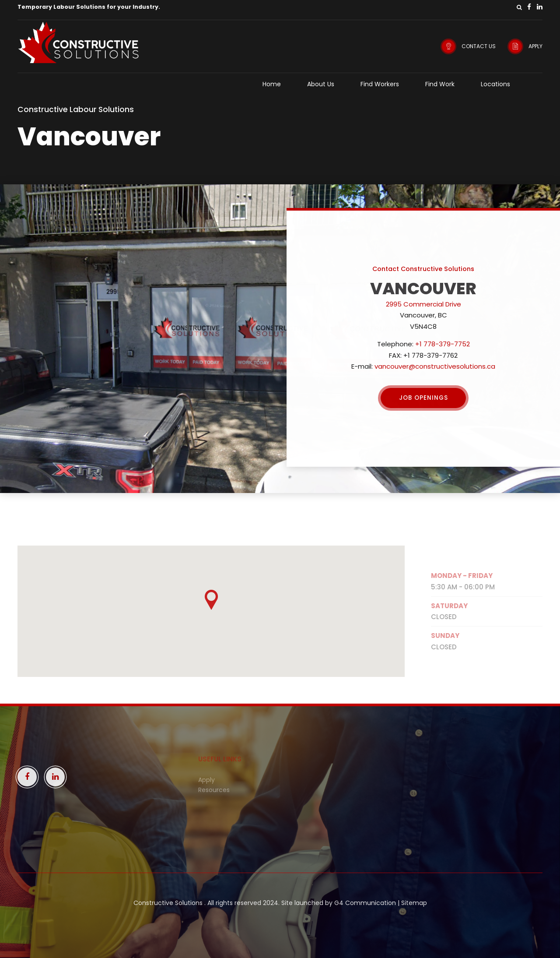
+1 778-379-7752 (443, 344)
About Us (321, 84)
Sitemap (414, 903)
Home (272, 84)
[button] (211, 601)
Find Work (440, 84)
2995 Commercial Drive (423, 304)
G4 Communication (365, 903)
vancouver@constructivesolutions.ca (435, 366)
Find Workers (380, 84)
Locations (495, 84)
